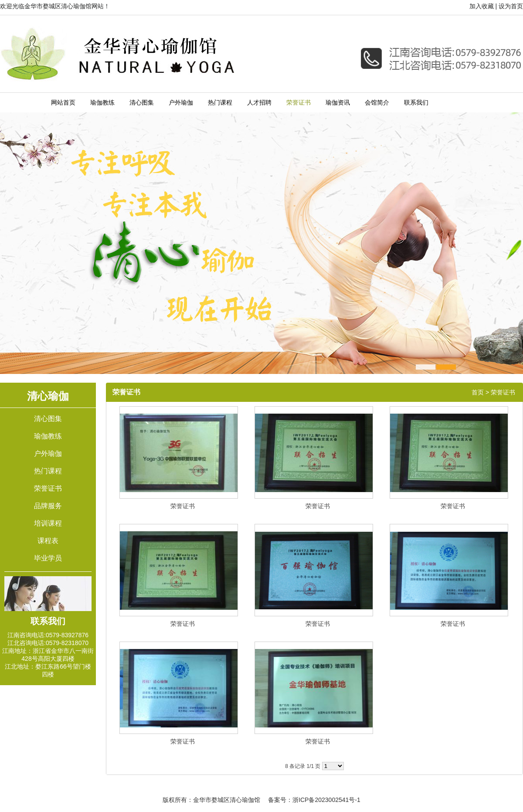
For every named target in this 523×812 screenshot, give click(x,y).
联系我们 (416, 103)
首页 (478, 392)
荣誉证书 (299, 103)
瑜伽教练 (102, 103)
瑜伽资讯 (338, 103)
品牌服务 (48, 506)
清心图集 (142, 103)
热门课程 (220, 103)
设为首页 (511, 6)
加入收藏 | (483, 6)
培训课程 (48, 523)
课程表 (48, 541)
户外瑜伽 (181, 103)
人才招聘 (259, 103)
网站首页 (63, 103)
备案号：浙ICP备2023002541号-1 (314, 800)
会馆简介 (377, 103)
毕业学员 (48, 558)
